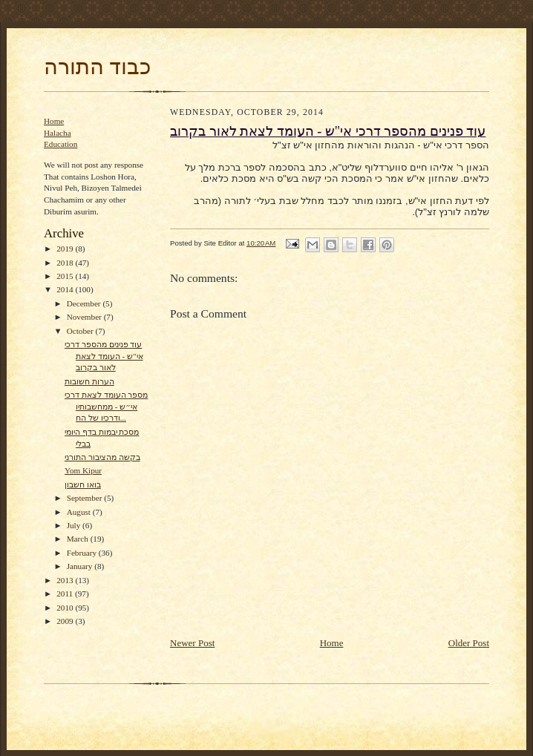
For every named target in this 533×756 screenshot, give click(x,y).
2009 (66, 621)
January (81, 566)
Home (54, 121)
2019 (66, 249)
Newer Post (192, 643)
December (85, 303)
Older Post (469, 643)
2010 (66, 608)
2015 (66, 276)
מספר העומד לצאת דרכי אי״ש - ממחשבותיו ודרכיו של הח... (106, 406)
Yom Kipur (83, 470)
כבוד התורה (97, 67)
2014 (66, 289)
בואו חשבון (83, 484)
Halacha (58, 133)
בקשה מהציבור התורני (102, 457)
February (83, 553)
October (81, 331)
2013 (66, 580)
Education (61, 144)
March (79, 539)
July (75, 525)
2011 (66, 594)
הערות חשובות (89, 381)
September (86, 498)
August (80, 512)
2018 (66, 263)
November (85, 317)
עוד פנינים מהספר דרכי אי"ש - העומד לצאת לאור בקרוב (104, 356)
